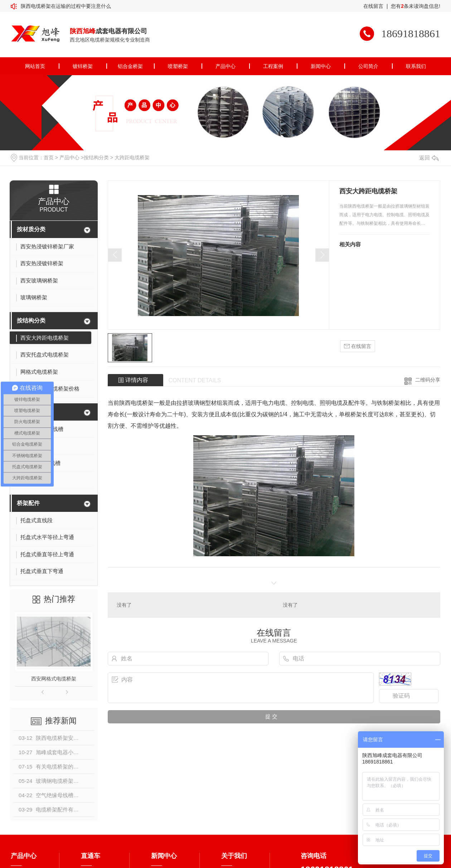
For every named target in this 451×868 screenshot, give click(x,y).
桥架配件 (28, 503)
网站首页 (35, 66)
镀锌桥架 (83, 66)
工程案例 (273, 66)
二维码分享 (428, 380)
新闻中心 (321, 66)
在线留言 (373, 6)
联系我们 (416, 66)
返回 (429, 158)
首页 (49, 157)
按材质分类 (31, 229)
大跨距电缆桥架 (132, 157)
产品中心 (225, 66)
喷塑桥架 (178, 66)
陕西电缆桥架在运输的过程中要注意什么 (66, 6)
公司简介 (368, 66)
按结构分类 (96, 157)
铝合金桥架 (130, 66)
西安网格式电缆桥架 (54, 679)
